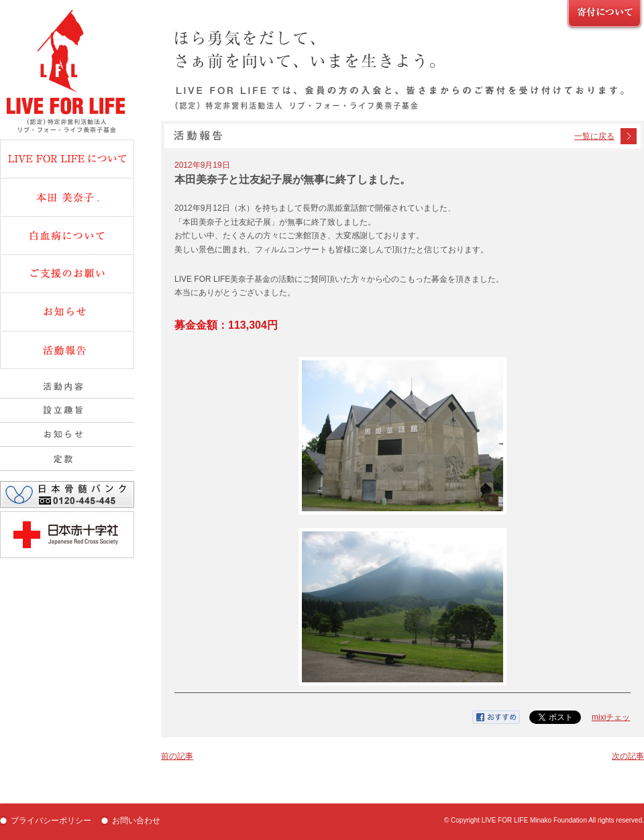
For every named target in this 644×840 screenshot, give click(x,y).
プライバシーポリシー (51, 821)
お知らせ (67, 311)
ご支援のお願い (604, 16)
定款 (67, 459)
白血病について (67, 235)
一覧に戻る (594, 136)
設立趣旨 (67, 411)
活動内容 (67, 386)
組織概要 (67, 435)
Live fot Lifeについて (67, 158)
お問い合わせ (136, 821)
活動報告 (67, 350)
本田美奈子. (67, 197)
